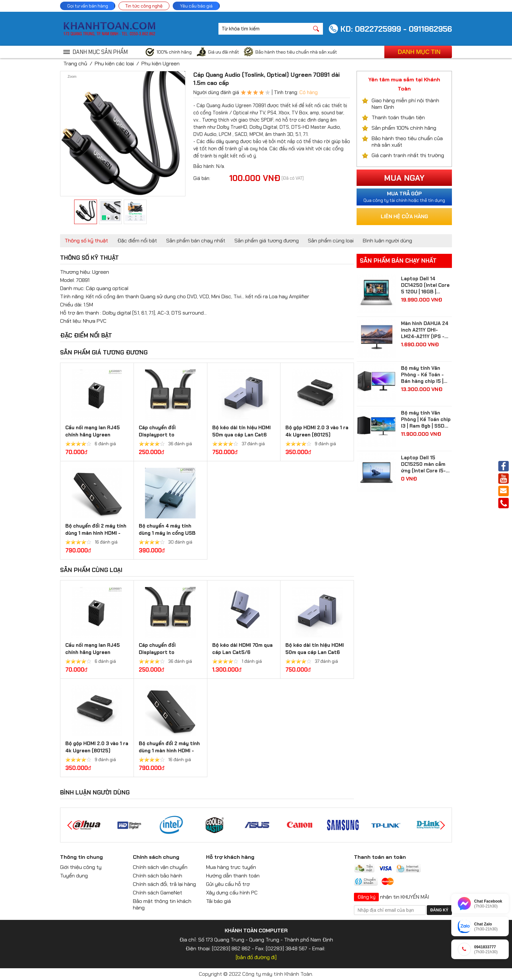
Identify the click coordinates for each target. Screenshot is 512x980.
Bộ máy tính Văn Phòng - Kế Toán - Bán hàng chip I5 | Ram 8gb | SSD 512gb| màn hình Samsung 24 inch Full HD (422, 375)
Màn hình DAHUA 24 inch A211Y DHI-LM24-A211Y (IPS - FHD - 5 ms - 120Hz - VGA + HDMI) (426, 330)
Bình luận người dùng (387, 241)
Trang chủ (75, 64)
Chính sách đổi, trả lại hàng (164, 884)
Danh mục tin (419, 52)
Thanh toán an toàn (380, 857)
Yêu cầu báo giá (196, 6)
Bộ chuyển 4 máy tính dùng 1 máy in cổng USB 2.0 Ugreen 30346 (167, 533)
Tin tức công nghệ (144, 6)
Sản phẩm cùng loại (331, 241)
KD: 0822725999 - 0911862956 (396, 29)
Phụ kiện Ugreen (160, 64)
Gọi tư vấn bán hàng (88, 6)
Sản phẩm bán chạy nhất (196, 241)
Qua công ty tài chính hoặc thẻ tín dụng (404, 197)
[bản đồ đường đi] (256, 957)
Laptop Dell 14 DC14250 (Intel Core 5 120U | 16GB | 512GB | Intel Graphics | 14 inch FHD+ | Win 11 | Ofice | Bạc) (426, 285)
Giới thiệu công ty (81, 867)
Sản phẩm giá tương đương (267, 241)
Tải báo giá (218, 901)
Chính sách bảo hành (158, 876)
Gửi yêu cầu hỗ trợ (228, 884)
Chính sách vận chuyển (160, 867)
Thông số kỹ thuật (86, 241)
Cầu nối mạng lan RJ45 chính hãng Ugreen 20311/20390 (93, 435)
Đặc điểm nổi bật (137, 241)
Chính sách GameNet (158, 893)
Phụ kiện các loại (114, 64)
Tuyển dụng (74, 876)
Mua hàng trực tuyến (231, 867)
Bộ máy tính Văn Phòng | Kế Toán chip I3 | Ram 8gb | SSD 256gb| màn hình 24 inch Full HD (426, 419)
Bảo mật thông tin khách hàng (162, 904)
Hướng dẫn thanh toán (233, 876)
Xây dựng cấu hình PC (232, 893)
